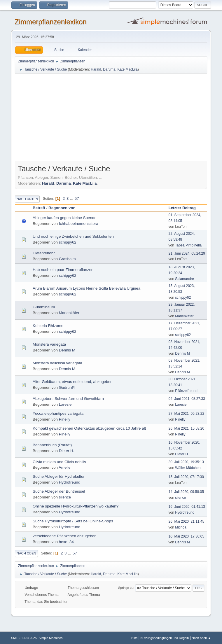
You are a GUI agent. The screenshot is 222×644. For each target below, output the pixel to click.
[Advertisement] (111, 118)
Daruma (109, 69)
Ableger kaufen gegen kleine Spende (65, 218)
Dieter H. (67, 451)
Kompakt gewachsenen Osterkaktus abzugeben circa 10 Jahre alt (89, 428)
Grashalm (67, 259)
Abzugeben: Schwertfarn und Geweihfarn (68, 399)
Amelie (65, 467)
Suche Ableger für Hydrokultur (59, 476)
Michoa (181, 527)
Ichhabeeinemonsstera (79, 224)
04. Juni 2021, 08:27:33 (187, 399)
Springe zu (126, 588)
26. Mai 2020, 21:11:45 (187, 521)
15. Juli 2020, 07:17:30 (186, 477)
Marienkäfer (69, 313)
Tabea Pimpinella (188, 245)
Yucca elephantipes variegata (58, 413)
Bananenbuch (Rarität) (52, 445)
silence (65, 497)
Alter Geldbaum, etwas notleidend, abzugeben (72, 382)
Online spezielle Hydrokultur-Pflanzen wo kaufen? (76, 506)
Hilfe (134, 638)
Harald (96, 69)
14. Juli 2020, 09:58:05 (186, 492)
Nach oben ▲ (201, 638)
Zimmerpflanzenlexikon (51, 22)
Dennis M (67, 350)
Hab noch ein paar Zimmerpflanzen (63, 270)
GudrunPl (67, 387)
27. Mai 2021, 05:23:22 (187, 414)
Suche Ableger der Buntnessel (59, 491)
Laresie (65, 404)
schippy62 (68, 242)
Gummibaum (44, 307)
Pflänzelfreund (186, 391)
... (72, 198)
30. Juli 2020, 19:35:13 (186, 462)
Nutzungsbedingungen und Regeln (165, 638)
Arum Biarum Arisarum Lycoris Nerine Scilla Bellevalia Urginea (86, 288)
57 (77, 198)
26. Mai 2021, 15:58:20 (187, 428)
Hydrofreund (70, 482)
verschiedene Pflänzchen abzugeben (65, 536)
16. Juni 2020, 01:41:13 (187, 507)
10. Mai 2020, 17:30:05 (187, 536)
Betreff (39, 208)
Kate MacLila (127, 69)
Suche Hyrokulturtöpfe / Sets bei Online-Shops (73, 521)
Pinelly (65, 419)
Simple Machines (50, 638)
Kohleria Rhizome (48, 326)
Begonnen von (62, 208)
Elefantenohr (44, 253)
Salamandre (185, 279)
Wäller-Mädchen (188, 468)
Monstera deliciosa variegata (57, 363)
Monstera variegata (49, 344)
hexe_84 (66, 542)
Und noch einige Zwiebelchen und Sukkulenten (73, 236)
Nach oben (26, 553)
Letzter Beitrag (185, 208)
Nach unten (27, 199)
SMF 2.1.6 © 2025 (24, 638)
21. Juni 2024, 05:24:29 (187, 253)
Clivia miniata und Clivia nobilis (59, 462)
